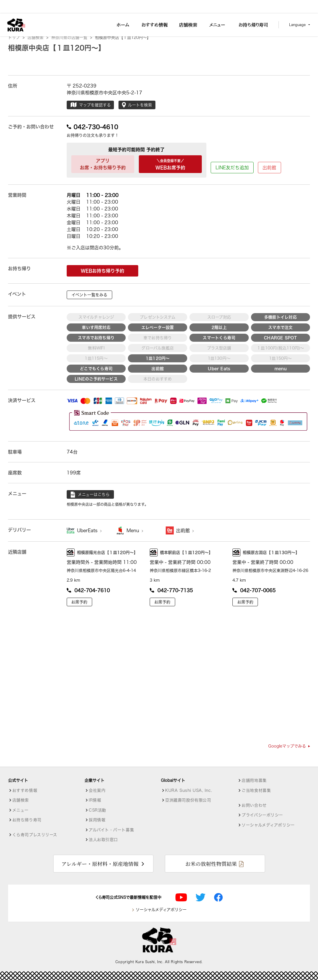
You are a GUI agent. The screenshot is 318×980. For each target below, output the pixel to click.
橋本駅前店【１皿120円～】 (181, 552)
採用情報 (97, 820)
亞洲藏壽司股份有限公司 (188, 800)
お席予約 (79, 602)
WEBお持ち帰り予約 (102, 271)
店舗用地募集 (254, 780)
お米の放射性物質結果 (211, 864)
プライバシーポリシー (262, 815)
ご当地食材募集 (256, 790)
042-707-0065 (254, 590)
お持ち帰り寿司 (27, 820)
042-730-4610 (92, 127)
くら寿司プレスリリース (35, 835)
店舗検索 (38, 37)
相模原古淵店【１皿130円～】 (266, 552)
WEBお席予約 (170, 164)
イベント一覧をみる (89, 295)
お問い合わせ (254, 805)
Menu (135, 530)
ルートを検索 (137, 105)
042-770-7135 (171, 590)
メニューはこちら (90, 495)
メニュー (20, 810)
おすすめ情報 (25, 790)
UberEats (89, 530)
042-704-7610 (88, 590)
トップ (16, 37)
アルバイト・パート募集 (111, 830)
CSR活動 (97, 810)
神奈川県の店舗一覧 (72, 37)
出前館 (269, 168)
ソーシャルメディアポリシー (268, 825)
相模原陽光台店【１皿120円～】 (102, 552)
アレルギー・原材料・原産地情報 (100, 864)
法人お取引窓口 (103, 840)
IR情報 (95, 800)
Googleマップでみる (289, 746)
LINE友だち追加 (232, 168)
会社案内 (97, 790)
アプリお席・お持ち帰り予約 (103, 164)
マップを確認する (90, 105)
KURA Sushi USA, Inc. (188, 790)
